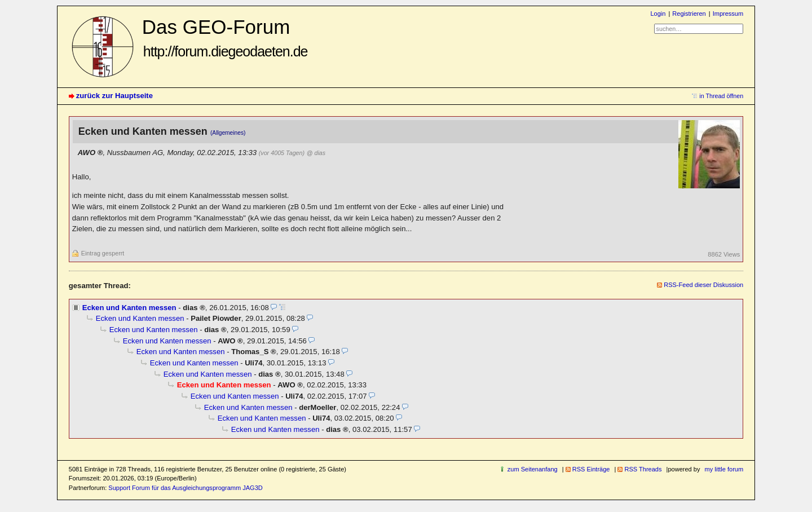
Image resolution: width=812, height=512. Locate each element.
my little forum (724, 469)
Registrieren (689, 14)
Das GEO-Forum (225, 37)
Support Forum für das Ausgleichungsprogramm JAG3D (185, 488)
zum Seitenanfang (533, 469)
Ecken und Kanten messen (129, 308)
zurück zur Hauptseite (114, 96)
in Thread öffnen (721, 96)
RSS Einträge (591, 469)
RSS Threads (643, 469)
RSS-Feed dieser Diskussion (703, 285)
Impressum (728, 14)
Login (658, 14)
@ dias (316, 153)
